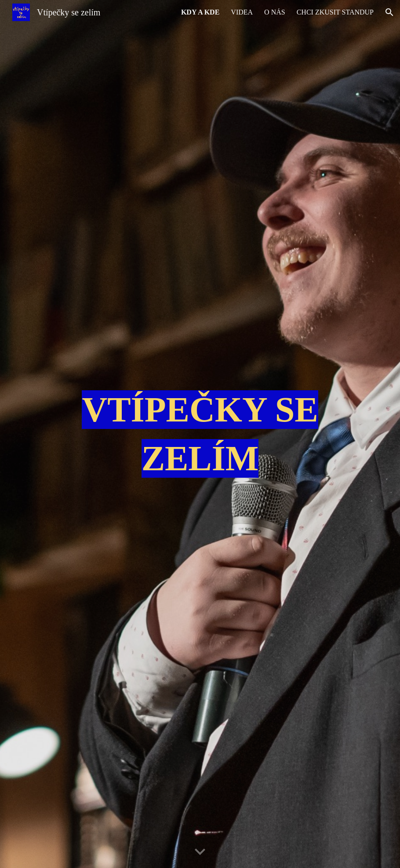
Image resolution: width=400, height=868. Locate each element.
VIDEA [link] (242, 12)
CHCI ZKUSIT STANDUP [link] (335, 12)
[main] (200, 434)
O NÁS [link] (275, 12)
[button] (389, 12)
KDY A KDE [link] (200, 12)
